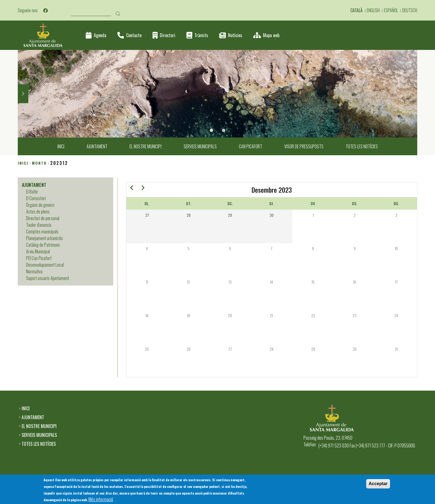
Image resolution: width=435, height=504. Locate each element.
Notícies (235, 35)
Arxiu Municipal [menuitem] (38, 251)
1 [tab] (211, 130)
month (39, 163)
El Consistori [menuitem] (36, 198)
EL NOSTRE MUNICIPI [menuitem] (146, 146)
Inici (23, 163)
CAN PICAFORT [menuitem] (251, 146)
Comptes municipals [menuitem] (42, 231)
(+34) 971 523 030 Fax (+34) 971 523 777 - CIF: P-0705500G (367, 446)
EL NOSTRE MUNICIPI (39, 426)
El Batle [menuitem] (32, 192)
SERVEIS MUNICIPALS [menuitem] (200, 146)
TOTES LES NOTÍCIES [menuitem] (362, 146)
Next (23, 94)
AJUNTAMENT (33, 417)
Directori (168, 35)
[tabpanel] (217, 94)
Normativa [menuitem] (34, 271)
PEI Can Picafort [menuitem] (39, 258)
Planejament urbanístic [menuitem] (45, 238)
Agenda (100, 35)
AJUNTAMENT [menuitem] (97, 146)
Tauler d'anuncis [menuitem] (39, 225)
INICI (26, 408)
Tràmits (201, 35)
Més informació (101, 500)
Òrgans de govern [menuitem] (40, 205)
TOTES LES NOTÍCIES (39, 444)
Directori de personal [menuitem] (43, 218)
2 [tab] (224, 130)
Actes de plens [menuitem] (38, 212)
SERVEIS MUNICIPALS (39, 435)
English (373, 10)
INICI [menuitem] (61, 146)
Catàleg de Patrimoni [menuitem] (43, 245)
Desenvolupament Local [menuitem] (45, 265)
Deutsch (410, 10)
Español (391, 10)
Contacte (134, 35)
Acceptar (378, 484)
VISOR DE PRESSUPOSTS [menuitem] (304, 146)
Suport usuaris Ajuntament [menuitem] (48, 278)
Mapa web (271, 35)
